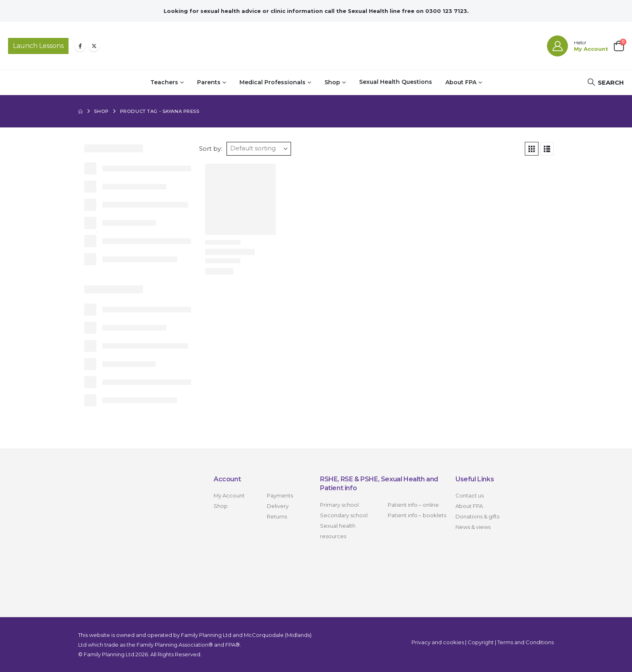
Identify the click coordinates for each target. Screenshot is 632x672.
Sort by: (211, 149)
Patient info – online (413, 505)
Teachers (164, 82)
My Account (229, 495)
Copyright (481, 642)
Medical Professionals (272, 82)
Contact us (470, 495)
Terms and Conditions (526, 642)
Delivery (278, 506)
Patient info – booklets (417, 515)
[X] (94, 46)
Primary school (339, 505)
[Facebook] (80, 46)
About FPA (461, 82)
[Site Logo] (316, 46)
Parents (209, 82)
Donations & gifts (477, 516)
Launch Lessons (38, 46)
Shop (332, 82)
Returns (277, 516)
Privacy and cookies (438, 642)
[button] (605, 82)
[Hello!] (578, 46)
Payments (280, 495)
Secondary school (344, 515)
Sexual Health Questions (396, 82)
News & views (473, 527)
